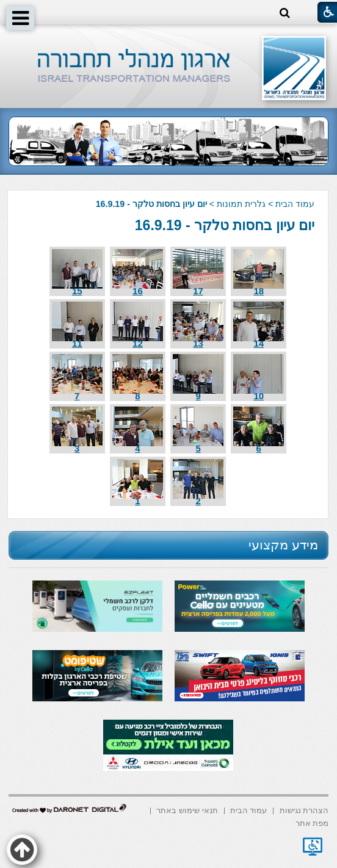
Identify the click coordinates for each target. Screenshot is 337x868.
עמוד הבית (295, 204)
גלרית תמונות (241, 204)
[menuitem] (304, 810)
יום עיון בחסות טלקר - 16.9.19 (225, 225)
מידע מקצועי (283, 545)
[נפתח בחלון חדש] (313, 847)
